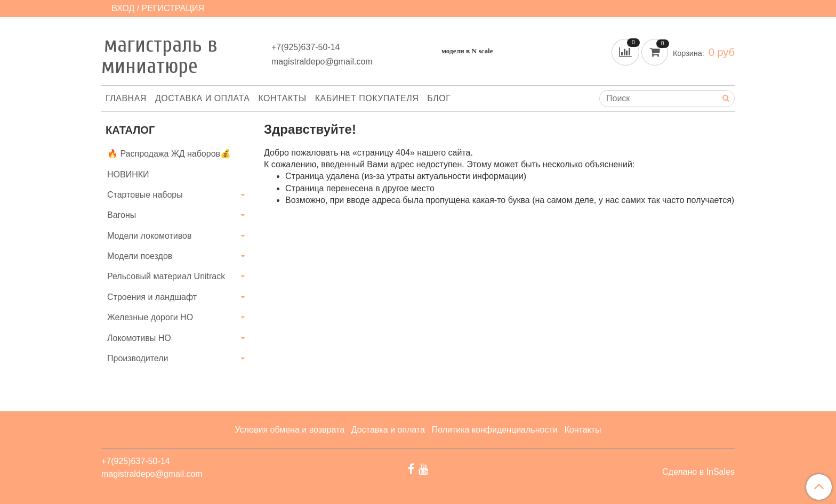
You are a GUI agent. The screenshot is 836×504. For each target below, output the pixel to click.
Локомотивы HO (139, 338)
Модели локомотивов (150, 236)
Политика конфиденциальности (495, 430)
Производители (138, 358)
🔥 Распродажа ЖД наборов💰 (169, 154)
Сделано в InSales (698, 472)
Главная (126, 98)
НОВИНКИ (128, 174)
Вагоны (122, 215)
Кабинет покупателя (367, 98)
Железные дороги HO (150, 317)
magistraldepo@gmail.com (322, 62)
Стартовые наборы (145, 195)
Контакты (282, 98)
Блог (439, 98)
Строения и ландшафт (152, 297)
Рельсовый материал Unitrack (166, 276)
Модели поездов (140, 256)
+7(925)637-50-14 (306, 47)
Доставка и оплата (203, 98)
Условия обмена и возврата (290, 430)
